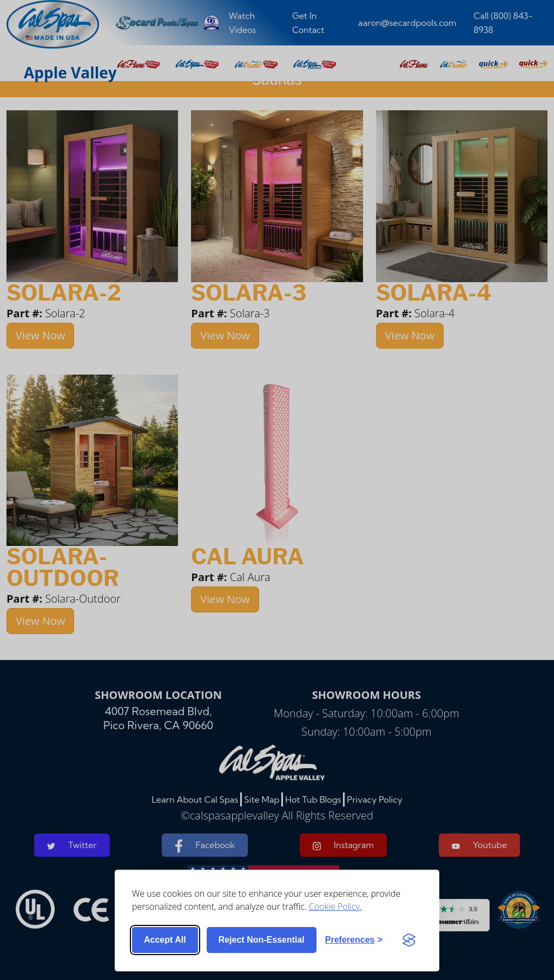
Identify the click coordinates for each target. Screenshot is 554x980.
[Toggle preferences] (354, 940)
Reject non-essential (262, 940)
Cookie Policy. (335, 906)
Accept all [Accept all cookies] (165, 940)
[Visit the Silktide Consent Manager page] (409, 940)
